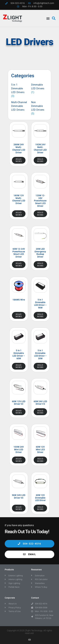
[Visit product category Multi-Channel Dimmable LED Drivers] (20, 106)
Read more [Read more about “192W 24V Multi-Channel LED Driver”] (40, 160)
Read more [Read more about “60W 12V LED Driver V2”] (19, 412)
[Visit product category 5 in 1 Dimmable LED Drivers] (20, 90)
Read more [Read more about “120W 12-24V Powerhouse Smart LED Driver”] (40, 214)
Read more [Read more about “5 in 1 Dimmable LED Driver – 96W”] (40, 315)
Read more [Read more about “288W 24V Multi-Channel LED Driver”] (19, 160)
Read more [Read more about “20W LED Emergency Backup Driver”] (40, 264)
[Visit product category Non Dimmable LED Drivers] (40, 108)
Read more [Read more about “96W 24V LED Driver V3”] (19, 508)
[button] (48, 18)
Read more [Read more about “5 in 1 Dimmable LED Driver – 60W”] (19, 366)
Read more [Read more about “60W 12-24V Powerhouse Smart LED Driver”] (19, 264)
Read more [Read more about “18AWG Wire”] (19, 315)
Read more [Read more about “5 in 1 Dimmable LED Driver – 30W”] (40, 366)
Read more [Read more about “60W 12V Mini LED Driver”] (40, 460)
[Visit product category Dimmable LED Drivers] (40, 89)
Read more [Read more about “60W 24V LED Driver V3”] (40, 412)
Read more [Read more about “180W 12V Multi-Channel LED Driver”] (19, 214)
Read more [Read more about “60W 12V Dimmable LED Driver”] (40, 508)
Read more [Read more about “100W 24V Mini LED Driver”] (19, 460)
